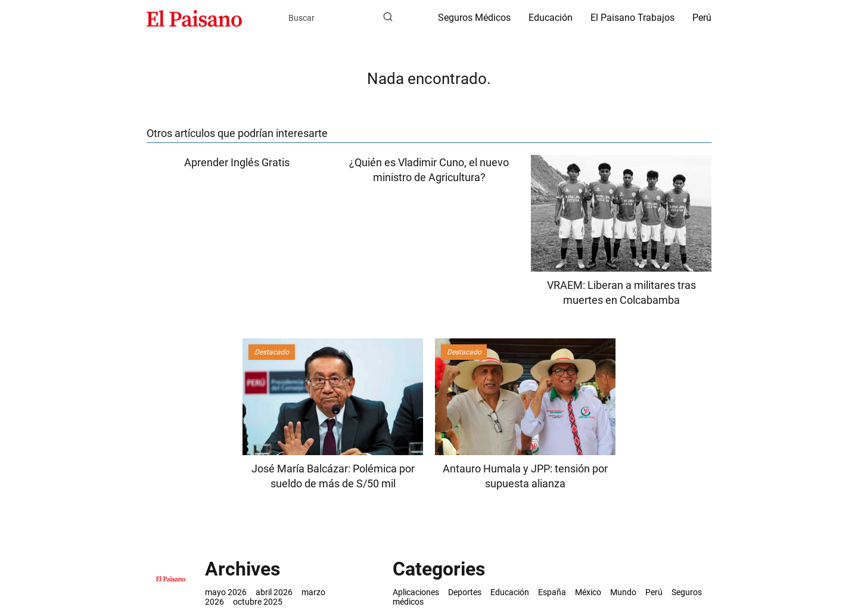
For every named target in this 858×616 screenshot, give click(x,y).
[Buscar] (388, 17)
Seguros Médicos (474, 18)
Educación (551, 18)
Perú (702, 18)
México (588, 592)
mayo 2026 (226, 592)
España (552, 592)
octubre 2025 (258, 602)
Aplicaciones (416, 592)
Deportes (465, 592)
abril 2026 (274, 592)
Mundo (623, 592)
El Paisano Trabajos (632, 18)
